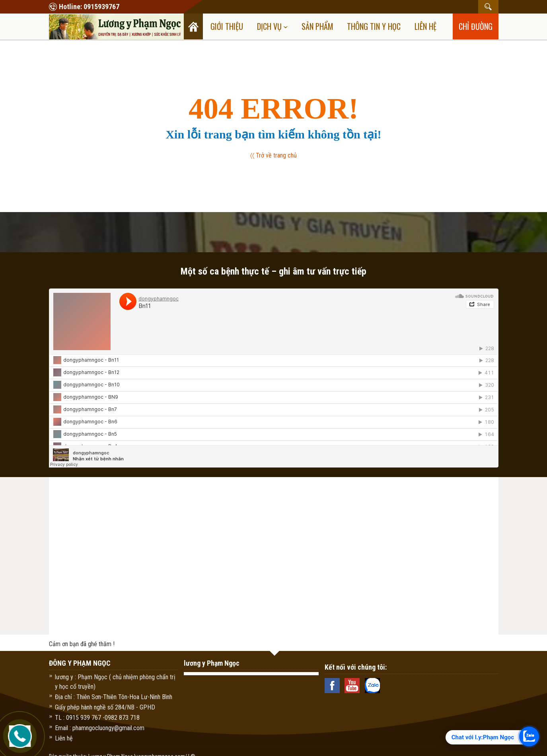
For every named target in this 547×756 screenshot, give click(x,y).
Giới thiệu (227, 26)
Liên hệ (425, 26)
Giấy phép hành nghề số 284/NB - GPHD (105, 707)
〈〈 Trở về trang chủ (274, 155)
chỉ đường (476, 26)
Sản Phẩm (317, 26)
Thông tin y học (374, 26)
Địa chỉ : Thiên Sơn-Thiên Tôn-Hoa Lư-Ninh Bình (114, 697)
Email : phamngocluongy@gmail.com (100, 728)
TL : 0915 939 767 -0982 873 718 (97, 718)
